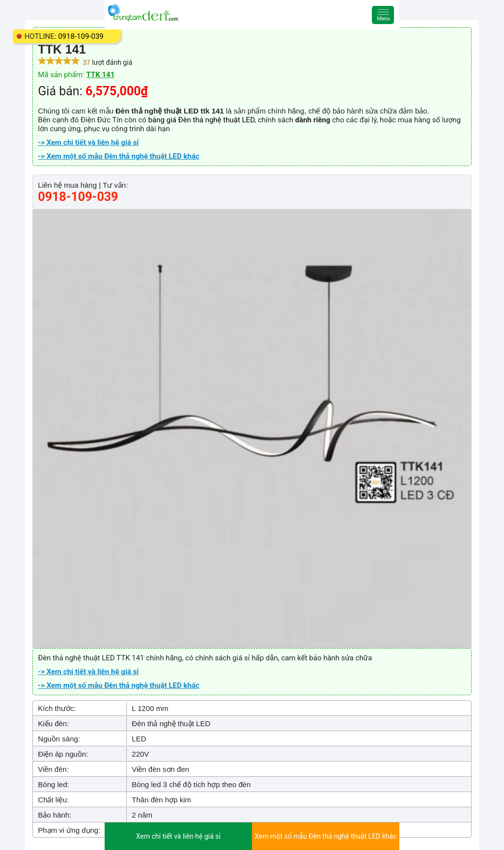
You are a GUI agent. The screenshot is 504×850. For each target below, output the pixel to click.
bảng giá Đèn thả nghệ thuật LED (202, 120)
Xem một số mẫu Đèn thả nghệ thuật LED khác (325, 836)
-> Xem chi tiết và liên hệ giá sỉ (88, 142)
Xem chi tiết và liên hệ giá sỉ (178, 836)
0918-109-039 (81, 36)
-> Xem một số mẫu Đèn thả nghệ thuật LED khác (118, 156)
